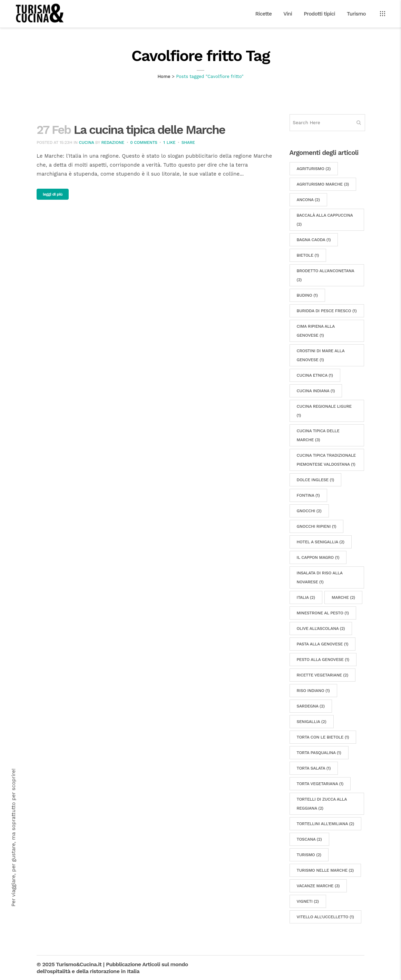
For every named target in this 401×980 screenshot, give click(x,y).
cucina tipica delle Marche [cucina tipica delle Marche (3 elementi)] (318, 435)
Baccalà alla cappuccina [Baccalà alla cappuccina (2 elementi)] (325, 220)
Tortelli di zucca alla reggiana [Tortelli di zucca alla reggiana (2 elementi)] (322, 804)
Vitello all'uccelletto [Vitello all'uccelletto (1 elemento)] (325, 917)
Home (164, 76)
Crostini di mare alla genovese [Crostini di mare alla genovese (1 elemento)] (321, 355)
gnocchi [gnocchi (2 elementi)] (309, 511)
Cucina (87, 142)
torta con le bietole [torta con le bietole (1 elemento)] (323, 737)
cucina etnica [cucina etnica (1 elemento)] (315, 375)
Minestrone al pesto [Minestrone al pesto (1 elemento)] (323, 613)
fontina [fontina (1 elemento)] (308, 495)
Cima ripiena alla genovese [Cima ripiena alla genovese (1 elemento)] (316, 331)
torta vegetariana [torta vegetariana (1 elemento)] (320, 784)
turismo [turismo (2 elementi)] (309, 855)
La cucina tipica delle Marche (149, 130)
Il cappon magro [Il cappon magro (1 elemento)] (318, 557)
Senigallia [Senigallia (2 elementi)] (312, 722)
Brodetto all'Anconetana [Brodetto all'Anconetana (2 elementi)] (326, 275)
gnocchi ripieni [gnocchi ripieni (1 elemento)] (317, 526)
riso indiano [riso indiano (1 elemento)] (313, 691)
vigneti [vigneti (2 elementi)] (308, 901)
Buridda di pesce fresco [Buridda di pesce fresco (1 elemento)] (327, 311)
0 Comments (144, 142)
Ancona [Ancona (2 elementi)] (308, 200)
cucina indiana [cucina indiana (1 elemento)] (316, 391)
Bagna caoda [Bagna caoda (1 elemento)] (314, 240)
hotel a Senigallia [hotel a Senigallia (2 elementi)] (321, 542)
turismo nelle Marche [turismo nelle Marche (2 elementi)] (325, 870)
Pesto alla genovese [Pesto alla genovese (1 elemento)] (323, 660)
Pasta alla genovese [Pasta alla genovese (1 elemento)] (323, 644)
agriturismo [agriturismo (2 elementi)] (314, 169)
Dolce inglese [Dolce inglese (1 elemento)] (316, 480)
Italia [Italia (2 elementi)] (306, 597)
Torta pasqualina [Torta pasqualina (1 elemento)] (319, 753)
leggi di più (53, 194)
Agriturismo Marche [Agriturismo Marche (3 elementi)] (323, 184)
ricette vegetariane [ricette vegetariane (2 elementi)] (323, 675)
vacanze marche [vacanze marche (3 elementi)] (318, 886)
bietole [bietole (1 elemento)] (308, 255)
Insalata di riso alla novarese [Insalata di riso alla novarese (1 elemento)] (320, 577)
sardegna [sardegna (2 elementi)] (311, 706)
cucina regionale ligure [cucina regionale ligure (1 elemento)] (324, 411)
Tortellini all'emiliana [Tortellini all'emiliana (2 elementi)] (326, 824)
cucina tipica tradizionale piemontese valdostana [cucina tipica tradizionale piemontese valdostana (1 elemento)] (326, 460)
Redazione (113, 142)
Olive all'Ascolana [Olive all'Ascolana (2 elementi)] (321, 628)
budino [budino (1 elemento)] (307, 295)
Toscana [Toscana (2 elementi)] (309, 839)
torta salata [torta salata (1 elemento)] (314, 768)
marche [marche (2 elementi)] (343, 597)
